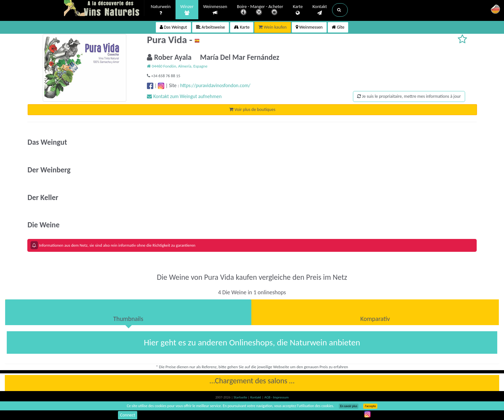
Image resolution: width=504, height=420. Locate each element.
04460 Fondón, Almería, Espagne (177, 66)
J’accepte (370, 406)
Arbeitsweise (211, 27)
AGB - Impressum (276, 397)
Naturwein (161, 10)
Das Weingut (173, 27)
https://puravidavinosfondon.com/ (215, 85)
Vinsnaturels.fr (104, 9)
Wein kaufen (272, 27)
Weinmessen (215, 10)
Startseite (241, 397)
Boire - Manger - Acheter (260, 10)
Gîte (338, 27)
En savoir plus (349, 406)
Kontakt (320, 10)
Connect (127, 415)
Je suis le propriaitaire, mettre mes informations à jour (409, 96)
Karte (298, 10)
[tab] (128, 312)
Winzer (187, 10)
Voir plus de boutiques (252, 110)
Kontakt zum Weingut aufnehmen (184, 96)
